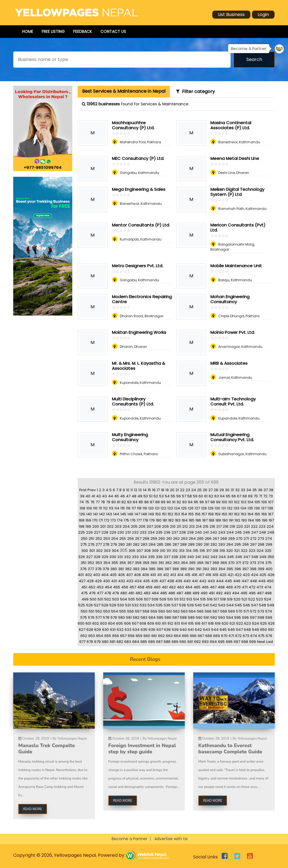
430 (106, 581)
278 (106, 544)
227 (97, 532)
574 (269, 611)
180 (159, 520)
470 (237, 587)
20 (172, 490)
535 (159, 605)
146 (130, 514)
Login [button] (263, 14)
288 (183, 544)
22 (182, 490)
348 (255, 557)
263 (184, 539)
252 (99, 539)
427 (82, 581)
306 (132, 551)
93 (184, 502)
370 (231, 563)
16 (154, 490)
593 (222, 617)
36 (260, 490)
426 (271, 575)
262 (176, 539)
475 (84, 593)
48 (134, 496)
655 (108, 636)
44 (111, 496)
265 (200, 539)
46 (122, 496)
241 (206, 532)
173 (113, 520)
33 (243, 490)
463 (180, 587)
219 (232, 526)
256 (130, 539)
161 (231, 514)
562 (176, 611)
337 (167, 557)
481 (131, 593)
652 (84, 636)
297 (253, 544)
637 (160, 630)
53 (161, 496)
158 (211, 514)
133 (237, 508)
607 (135, 623)
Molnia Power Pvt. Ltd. (233, 332)
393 (214, 569)
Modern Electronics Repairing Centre (142, 299)
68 (245, 496)
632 (120, 630)
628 (90, 630)
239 (190, 532)
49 (140, 496)
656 (116, 636)
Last (270, 642)
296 (246, 544)
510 (170, 599)
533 (143, 605)
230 (121, 532)
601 (88, 623)
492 (219, 593)
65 (228, 496)
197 (271, 520)
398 (253, 569)
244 (230, 532)
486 (172, 593)
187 (205, 520)
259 (154, 539)
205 (134, 526)
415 (187, 575)
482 (139, 593)
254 (115, 539)
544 (230, 605)
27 (211, 490)
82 (124, 502)
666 (193, 636)
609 (151, 623)
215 (206, 526)
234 (151, 532)
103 (244, 502)
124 (177, 508)
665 (185, 636)
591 (206, 617)
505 (132, 599)
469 (229, 587)
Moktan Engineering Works (139, 332)
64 (222, 496)
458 (141, 587)
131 (224, 508)
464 (189, 587)
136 (257, 508)
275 (84, 544)
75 (87, 502)
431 (114, 581)
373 (253, 563)
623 (247, 623)
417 (201, 575)
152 (170, 514)
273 (261, 539)
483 (147, 593)
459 (149, 587)
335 (151, 557)
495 (244, 593)
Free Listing (53, 31)
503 (116, 599)
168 (82, 520)
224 (270, 526)
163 (244, 514)
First (83, 490)
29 (222, 490)
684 (136, 642)
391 (199, 569)
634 (136, 630)
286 (168, 544)
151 (164, 514)
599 (269, 617)
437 (163, 581)
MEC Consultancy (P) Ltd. (138, 158)
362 (168, 563)
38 (271, 490)
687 (159, 642)
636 (152, 630)
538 (183, 605)
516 (210, 599)
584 (152, 617)
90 (169, 502)
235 (159, 532)
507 (147, 599)
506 (139, 599)
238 (183, 532)
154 (184, 514)
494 (236, 593)
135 (250, 508)
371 (238, 563)
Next (261, 642)
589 (191, 617)
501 (100, 599)
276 (91, 544)
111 (100, 508)
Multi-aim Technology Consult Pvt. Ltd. (233, 401)
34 (249, 490)
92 (179, 502)
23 (188, 490)
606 (127, 623)
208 (157, 526)
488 (188, 593)
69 (250, 496)
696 (229, 642)
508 (155, 599)
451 (84, 587)
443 (211, 581)
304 (115, 551)
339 (183, 557)
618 (211, 623)
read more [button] (33, 809)
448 (253, 581)
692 (197, 642)
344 (222, 557)
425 (263, 575)
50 (146, 496)
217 (219, 526)
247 (255, 532)
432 (122, 581)
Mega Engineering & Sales (139, 189)
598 (261, 617)
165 (257, 514)
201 (103, 526)
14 (145, 490)
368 (216, 563)
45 (117, 496)
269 (231, 539)
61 (206, 496)
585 (160, 617)
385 (152, 569)
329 (105, 557)
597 (253, 617)
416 (194, 575)
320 (229, 551)
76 (92, 502)
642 (198, 630)
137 (264, 508)
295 (238, 544)
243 (222, 532)
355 (115, 563)
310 (163, 551)
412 (166, 575)
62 (211, 496)
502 (108, 599)
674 (254, 636)
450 (270, 581)
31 (232, 490)
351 (84, 563)
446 (237, 581)
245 (238, 532)
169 (88, 520)
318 (215, 551)
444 (220, 581)
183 (178, 520)
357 (130, 563)
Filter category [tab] (195, 91)
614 (184, 623)
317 (209, 551)
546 (247, 605)
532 (135, 605)
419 (215, 575)
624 (256, 623)
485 (164, 593)
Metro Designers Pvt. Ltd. (138, 266)
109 (89, 508)
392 (206, 569)
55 (173, 496)
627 (82, 630)
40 (88, 496)
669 (217, 636)
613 (177, 623)
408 (137, 575)
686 (152, 642)
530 (121, 605)
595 (238, 617)
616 (198, 623)
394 (222, 569)
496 (252, 593)
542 (214, 605)
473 (260, 587)
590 (199, 617)
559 (154, 611)
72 (265, 496)
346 (239, 557)
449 (262, 581)
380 (114, 569)
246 (247, 532)
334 (143, 557)
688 (167, 642)
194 (251, 520)
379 (106, 569)
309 (155, 551)
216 (212, 526)
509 (163, 599)
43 (104, 496)
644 (215, 630)
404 (105, 575)
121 (157, 508)
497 (260, 593)
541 (206, 605)
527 (97, 605)
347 (247, 557)
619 (218, 623)
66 (234, 496)
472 (252, 587)
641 (191, 630)
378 (98, 569)
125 (184, 508)
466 (205, 587)
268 (224, 539)
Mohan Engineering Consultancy (230, 299)
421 (230, 575)
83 (129, 502)
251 (91, 539)
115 (123, 508)
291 (206, 544)
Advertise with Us (171, 839)
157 (204, 514)
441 (195, 581)
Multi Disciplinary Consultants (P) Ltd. (133, 401)
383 (136, 569)
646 (231, 630)
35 (255, 490)
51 (151, 496)
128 (204, 508)
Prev (92, 490)
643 (207, 630)
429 (98, 581)
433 (130, 581)
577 (99, 617)
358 (138, 563)
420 (223, 575)
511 (176, 599)
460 (157, 587)
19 (167, 490)
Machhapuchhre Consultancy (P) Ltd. (133, 125)
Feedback (83, 31)
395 (230, 569)
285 (160, 544)
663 (169, 636)
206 (142, 526)
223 (262, 526)
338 (175, 557)
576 (91, 617)
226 (89, 532)
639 (175, 630)
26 (205, 490)
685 (144, 642)
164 (250, 514)
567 (216, 611)
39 (82, 496)
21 (177, 490)
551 (91, 611)
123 (170, 508)
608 (143, 623)
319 (222, 551)
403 (97, 575)
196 (265, 520)
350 (271, 557)
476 (92, 593)
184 (185, 520)
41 (93, 496)
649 (256, 630)
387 (168, 569)
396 (238, 569)
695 (221, 642)
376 (83, 569)
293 (222, 544)
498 (268, 593)
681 (112, 642)
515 (203, 599)
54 (167, 496)
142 (102, 514)
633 (128, 630)
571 (246, 611)
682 (120, 642)
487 (180, 593)
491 (212, 593)
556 (130, 611)
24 (194, 490)
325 (268, 551)
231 (128, 532)
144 (116, 514)
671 (231, 636)
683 (128, 642)
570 (239, 611)
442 (203, 581)
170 (95, 520)
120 (151, 508)
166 (264, 514)
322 (244, 551)
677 (82, 642)
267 (216, 539)
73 (271, 496)
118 (139, 508)
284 (152, 544)
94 (190, 502)
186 (198, 520)
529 (113, 605)
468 (221, 587)
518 (223, 599)
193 (244, 520)
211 (179, 526)
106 (264, 502)
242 (214, 532)
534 (151, 605)
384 (144, 569)
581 (129, 617)
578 (106, 617)
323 (252, 551)
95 (196, 502)
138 (270, 508)
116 (128, 508)
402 (88, 575)
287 (176, 544)
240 (198, 532)
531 (128, 605)
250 (84, 539)
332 (127, 557)
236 (167, 532)
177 (139, 520)
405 (113, 575)
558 (146, 611)
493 (227, 593)
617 (204, 623)
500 (93, 599)
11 (132, 490)
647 (239, 630)
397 (245, 569)
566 (208, 611)
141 (95, 514)
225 (82, 532)
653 (92, 636)
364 (184, 563)
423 (246, 575)
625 (264, 623)
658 (131, 636)
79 (108, 502)
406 (121, 575)
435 (146, 581)
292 (214, 544)
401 (81, 575)
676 (269, 636)
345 (230, 557)
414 (180, 575)
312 (175, 551)
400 (269, 569)
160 (224, 514)
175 (126, 520)
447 (245, 581)
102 (237, 502)
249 (271, 532)
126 (191, 508)
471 (245, 587)
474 (268, 587)
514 (196, 599)
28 (216, 490)
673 (246, 636)
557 (138, 611)
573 (261, 611)
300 (85, 551)
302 (99, 551)
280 (121, 544)
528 (105, 605)
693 (205, 642)
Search (254, 59)
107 (271, 502)
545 (238, 605)
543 (222, 605)
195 (258, 520)
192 (237, 520)
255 (123, 539)
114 (117, 508)
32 (237, 490)
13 (140, 490)
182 (171, 520)
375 (268, 563)
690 (183, 642)
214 (199, 526)
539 (190, 605)
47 (128, 496)
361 (161, 563)
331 (120, 557)
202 (110, 526)
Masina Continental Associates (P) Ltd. (231, 125)
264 (192, 539)
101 (231, 502)
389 (183, 569)
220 (240, 526)
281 (129, 544)
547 (255, 605)
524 (268, 599)
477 (100, 593)
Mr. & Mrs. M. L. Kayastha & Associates (139, 366)
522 (252, 599)
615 (191, 623)
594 (230, 617)
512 (183, 599)
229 (113, 532)
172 (107, 520)
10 (128, 490)
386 (160, 569)
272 (253, 539)
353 (99, 563)
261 (169, 539)
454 (108, 587)
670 (224, 636)
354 (107, 563)
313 (182, 551)
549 (271, 605)
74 (82, 502)
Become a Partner (130, 839)
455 (117, 587)
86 (147, 502)
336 (159, 557)
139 (82, 514)
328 (97, 557)
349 (263, 557)
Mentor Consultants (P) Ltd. (141, 225)
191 (231, 520)
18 (163, 490)
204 (126, 526)
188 (211, 520)
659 (139, 636)
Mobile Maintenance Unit (236, 266)
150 (158, 514)
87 (152, 502)
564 (192, 611)
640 (183, 630)
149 (151, 514)
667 (201, 636)
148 (144, 514)
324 (260, 551)
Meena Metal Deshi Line (235, 158)
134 (243, 508)
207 (150, 526)
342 (206, 557)
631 (113, 630)
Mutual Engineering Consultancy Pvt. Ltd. (232, 437)
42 (99, 496)
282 (136, 544)
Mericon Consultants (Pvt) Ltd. (238, 227)
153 (177, 514)
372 (245, 563)
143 (109, 514)
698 (245, 642)
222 (254, 526)
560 (162, 611)
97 (207, 502)
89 (163, 502)
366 (200, 563)
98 (213, 502)
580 (121, 617)
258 (146, 539)
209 (165, 526)
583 (144, 617)
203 (118, 526)
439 (179, 581)
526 (89, 605)
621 (232, 623)
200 (96, 526)
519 (230, 599)
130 (217, 508)
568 (224, 611)
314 (189, 551)
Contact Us (113, 31)
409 (146, 575)
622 (240, 623)
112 (105, 508)
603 (103, 623)
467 (213, 587)
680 (105, 642)
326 (82, 557)
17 (158, 490)
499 (85, 599)
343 (214, 557)
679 (97, 642)
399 (261, 569)
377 (91, 569)
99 (218, 502)
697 (237, 642)
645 (223, 630)
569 (231, 611)
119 (145, 508)
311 (169, 551)
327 (89, 557)
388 (175, 569)
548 (263, 605)
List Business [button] (231, 14)
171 (101, 520)
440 (187, 581)
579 (114, 617)
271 (246, 539)
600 (81, 623)
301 (92, 551)
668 (209, 636)
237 (175, 532)
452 (92, 587)
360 (154, 563)
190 (225, 520)
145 (123, 514)
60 (201, 496)
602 (96, 623)
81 (119, 502)
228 (105, 532)
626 (271, 623)
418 (208, 575)
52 (156, 496)
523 (260, 599)
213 (192, 526)
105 (257, 502)
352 (91, 563)
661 (154, 636)
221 (247, 526)
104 (250, 502)
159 (218, 514)
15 (149, 490)
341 (198, 557)
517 (216, 599)
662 (161, 636)
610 (158, 623)
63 (217, 496)
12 (136, 490)
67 (239, 496)
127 (197, 508)
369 (224, 563)
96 (202, 502)
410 (153, 575)
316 (202, 551)
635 (144, 630)
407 (129, 575)
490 (204, 593)
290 (199, 544)
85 (141, 502)
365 (192, 563)
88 (157, 502)
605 (120, 623)
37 (266, 490)
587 (176, 617)
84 (135, 502)
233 (143, 532)
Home (28, 31)
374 (261, 563)
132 (230, 508)
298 (261, 544)
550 (84, 611)
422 (238, 575)
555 (123, 611)
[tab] (124, 92)
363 (176, 563)
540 (198, 605)
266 (208, 539)
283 (144, 544)
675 (261, 636)
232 (135, 532)
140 (89, 514)
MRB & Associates (229, 363)
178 (146, 520)
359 (146, 563)
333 (135, 557)
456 (125, 587)
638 (167, 630)
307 (140, 551)
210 (173, 526)
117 (134, 508)
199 (88, 526)
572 (253, 611)
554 (115, 611)
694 (213, 642)
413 (173, 575)
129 (211, 508)
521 (244, 599)
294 (230, 544)
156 (198, 514)
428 (90, 581)
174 (120, 520)
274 (269, 539)
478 (108, 593)
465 (197, 587)
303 (107, 551)
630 (105, 630)
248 (263, 532)
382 (128, 569)
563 (184, 611)
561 (169, 611)
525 (82, 605)
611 (164, 623)
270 (239, 539)
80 (114, 502)
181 (165, 520)
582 (136, 617)
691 (190, 642)
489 (196, 593)
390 (191, 569)
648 (247, 630)
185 (192, 520)
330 (113, 557)
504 (124, 599)
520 (237, 599)
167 (271, 514)
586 (168, 617)
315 (195, 551)
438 (171, 581)
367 (208, 563)
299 (269, 544)
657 (123, 636)
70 (256, 496)
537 (175, 605)
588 (183, 617)
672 (238, 636)
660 (147, 636)
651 (271, 630)
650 (264, 630)
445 (228, 581)
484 (155, 593)
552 (99, 611)
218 (226, 526)
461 (165, 587)
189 (218, 520)
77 (98, 502)
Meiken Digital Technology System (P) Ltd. (237, 192)
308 (147, 551)
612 (170, 623)
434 (138, 581)
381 (121, 569)
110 (95, 508)
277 (99, 544)
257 (138, 539)
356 (123, 563)
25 (199, 490)
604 (112, 623)
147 (137, 514)
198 (82, 526)
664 (177, 636)
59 (195, 496)
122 (163, 508)
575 (84, 617)
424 (255, 575)
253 (107, 539)
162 (237, 514)
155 (191, 514)
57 (184, 496)
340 (191, 557)
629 (98, 630)
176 (133, 520)
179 (152, 520)
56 (179, 496)
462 (172, 587)
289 (191, 544)
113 (111, 508)
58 (190, 496)
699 (253, 642)
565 (200, 611)
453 (100, 587)
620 (225, 623)
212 (185, 526)
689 (175, 642)
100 (224, 502)
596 (246, 617)
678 (90, 642)
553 (107, 611)
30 (227, 490)
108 (82, 508)
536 (167, 605)
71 (261, 496)
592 (214, 617)
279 (114, 544)
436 (155, 581)
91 (174, 502)
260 (162, 539)
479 (116, 593)
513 (189, 599)
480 (124, 593)
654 (100, 636)
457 (133, 587)
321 (237, 551)
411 (160, 575)
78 (103, 502)
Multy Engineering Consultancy (130, 437)
